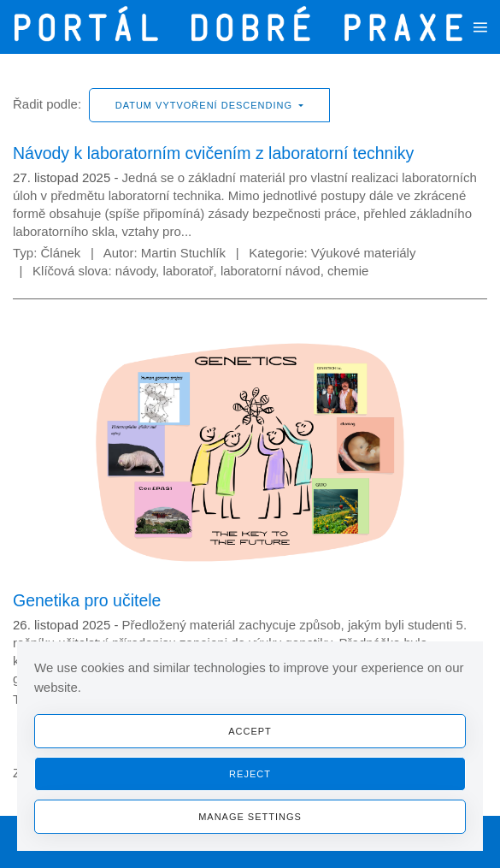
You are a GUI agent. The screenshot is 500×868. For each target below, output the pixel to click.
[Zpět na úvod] (243, 27)
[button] (480, 27)
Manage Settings (250, 817)
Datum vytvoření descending (206, 105)
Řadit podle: (47, 104)
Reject (250, 774)
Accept (250, 731)
